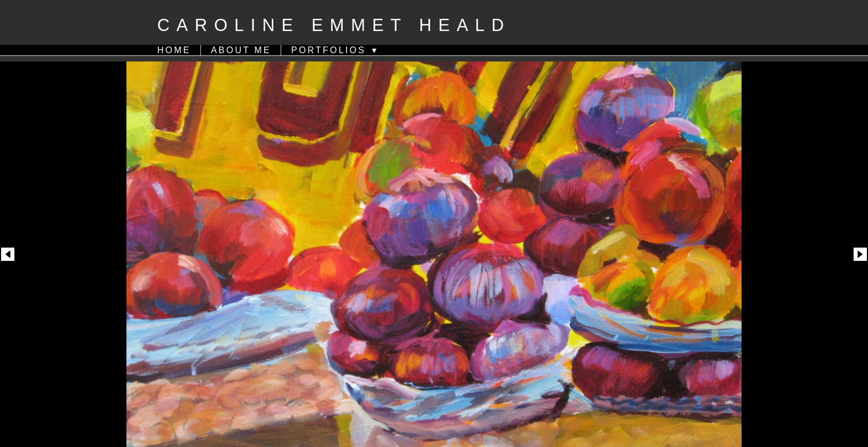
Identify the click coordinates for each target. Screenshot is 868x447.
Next (860, 231)
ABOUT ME (241, 50)
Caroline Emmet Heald (334, 25)
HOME (174, 50)
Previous (8, 231)
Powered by (434, 433)
